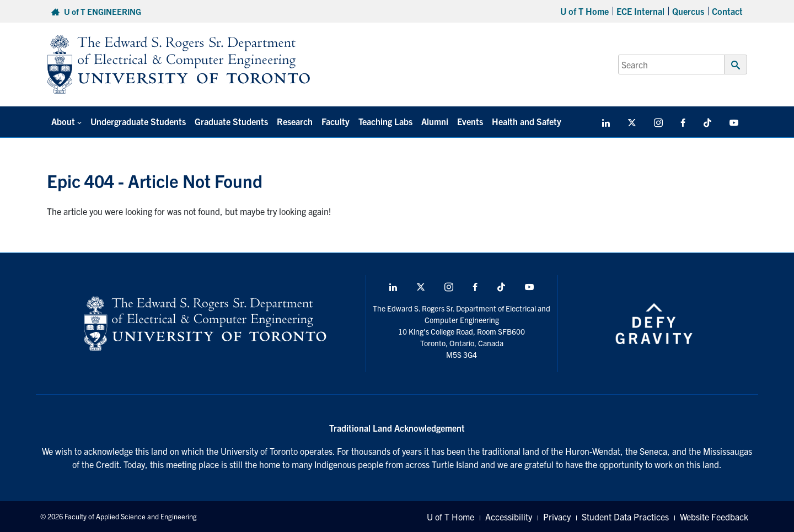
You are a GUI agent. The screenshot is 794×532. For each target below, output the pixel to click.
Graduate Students (231, 121)
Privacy (557, 517)
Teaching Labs (385, 121)
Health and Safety (527, 121)
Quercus (688, 11)
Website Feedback (714, 517)
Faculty (336, 121)
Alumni (435, 121)
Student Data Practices (625, 517)
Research (295, 121)
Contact (727, 11)
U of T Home (584, 11)
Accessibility (509, 517)
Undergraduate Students (138, 121)
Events (470, 121)
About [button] (63, 121)
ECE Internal (640, 11)
